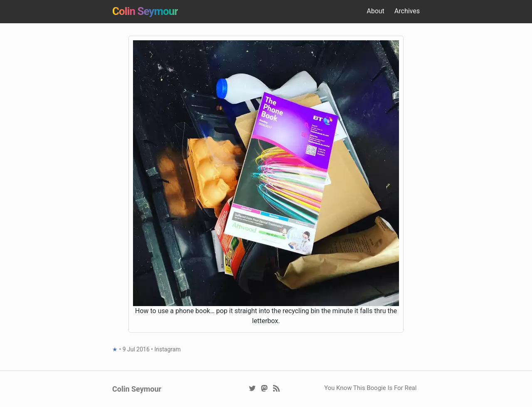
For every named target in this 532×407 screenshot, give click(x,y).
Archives (407, 11)
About (376, 11)
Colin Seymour (145, 11)
